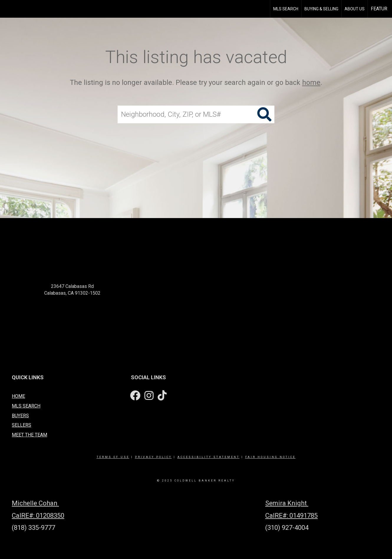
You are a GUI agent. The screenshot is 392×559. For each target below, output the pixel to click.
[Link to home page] (12, 9)
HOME (18, 396)
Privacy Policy (153, 457)
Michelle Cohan (35, 503)
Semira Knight (287, 503)
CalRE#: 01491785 (291, 516)
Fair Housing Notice (270, 457)
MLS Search (286, 9)
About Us (355, 9)
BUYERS (20, 416)
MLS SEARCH (26, 406)
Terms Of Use (113, 457)
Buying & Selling (321, 9)
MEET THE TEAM (29, 435)
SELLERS (22, 425)
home (311, 83)
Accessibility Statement (209, 457)
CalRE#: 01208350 (38, 516)
